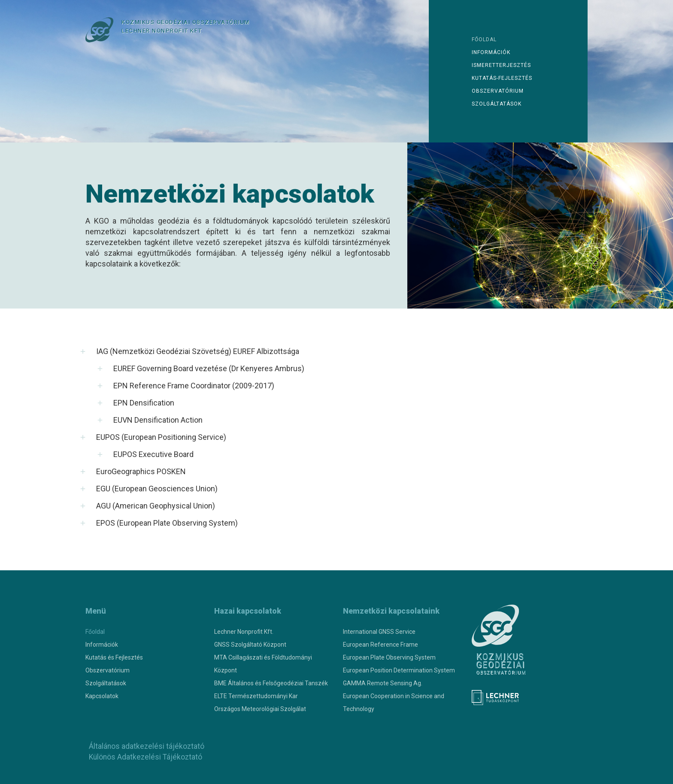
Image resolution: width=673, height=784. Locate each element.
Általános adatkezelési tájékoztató (146, 746)
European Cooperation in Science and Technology (394, 702)
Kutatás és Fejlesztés (114, 657)
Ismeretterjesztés (501, 65)
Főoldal (484, 39)
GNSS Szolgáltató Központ (250, 645)
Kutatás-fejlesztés (502, 78)
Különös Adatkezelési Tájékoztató (145, 757)
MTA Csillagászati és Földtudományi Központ (263, 664)
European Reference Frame (380, 645)
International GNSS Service (379, 632)
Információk (491, 52)
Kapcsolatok (102, 696)
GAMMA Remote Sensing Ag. (383, 683)
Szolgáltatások (497, 104)
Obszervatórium (498, 91)
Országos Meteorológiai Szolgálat (260, 709)
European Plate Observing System (389, 657)
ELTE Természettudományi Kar (256, 696)
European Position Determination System (399, 670)
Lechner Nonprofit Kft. (244, 632)
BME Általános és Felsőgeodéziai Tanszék (271, 683)
